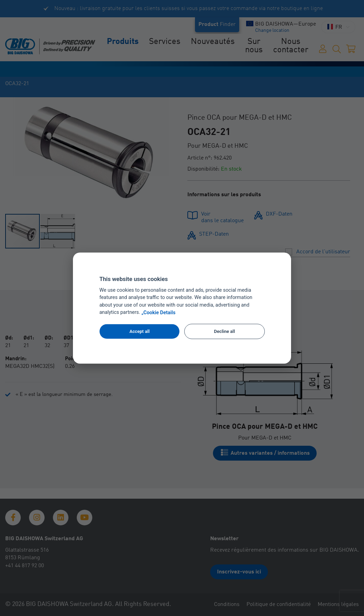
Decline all (225, 331)
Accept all (139, 331)
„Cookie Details (158, 313)
